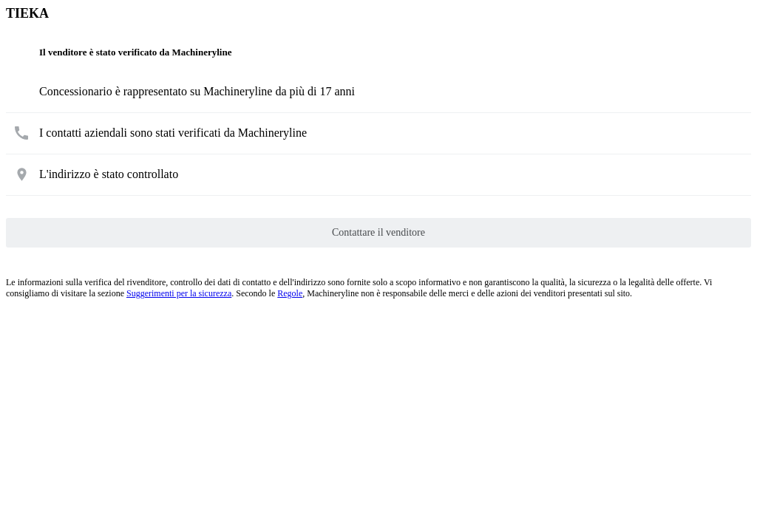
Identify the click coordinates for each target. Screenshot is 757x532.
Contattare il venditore (378, 232)
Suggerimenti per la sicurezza (179, 293)
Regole (290, 293)
